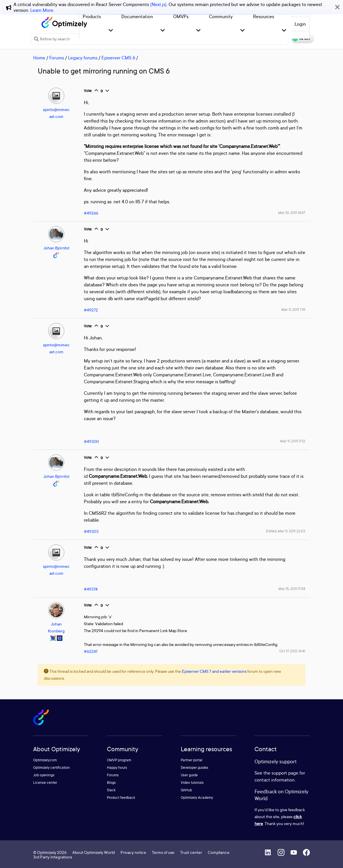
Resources (264, 16)
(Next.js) (158, 4)
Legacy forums (83, 58)
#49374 (91, 589)
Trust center (191, 852)
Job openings (44, 775)
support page (285, 773)
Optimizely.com (45, 760)
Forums (57, 58)
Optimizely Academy (197, 797)
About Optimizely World (94, 852)
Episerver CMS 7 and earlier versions (214, 671)
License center (45, 782)
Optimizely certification (51, 768)
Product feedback (121, 797)
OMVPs (181, 16)
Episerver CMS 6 (118, 58)
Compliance (219, 852)
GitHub (186, 790)
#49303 (91, 531)
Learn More (42, 10)
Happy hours (117, 768)
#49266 (91, 213)
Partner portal (192, 760)
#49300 (91, 441)
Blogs (111, 782)
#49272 (91, 310)
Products (92, 16)
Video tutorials (192, 782)
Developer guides (195, 768)
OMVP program (119, 760)
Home (39, 58)
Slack (111, 790)
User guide (189, 775)
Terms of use (163, 852)
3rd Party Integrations (53, 857)
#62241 (91, 651)
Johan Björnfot (56, 248)
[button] (111, 31)
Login (300, 24)
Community (221, 16)
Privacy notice (133, 852)
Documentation (137, 16)
